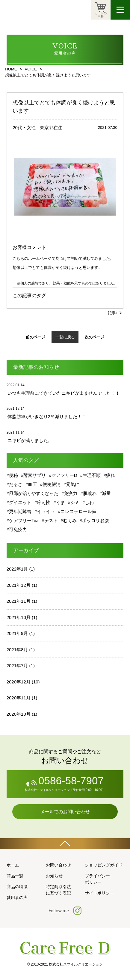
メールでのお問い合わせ (65, 812)
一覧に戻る (65, 337)
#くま (59, 502)
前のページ (35, 337)
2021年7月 (17, 666)
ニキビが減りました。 (30, 440)
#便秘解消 (50, 484)
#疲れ (109, 475)
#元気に (71, 484)
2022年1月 (17, 569)
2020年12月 (19, 682)
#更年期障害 (19, 511)
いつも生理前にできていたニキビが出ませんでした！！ (64, 393)
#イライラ (45, 511)
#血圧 (31, 484)
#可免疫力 (17, 529)
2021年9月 (17, 633)
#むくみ (69, 520)
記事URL (116, 313)
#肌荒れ (88, 493)
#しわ (88, 502)
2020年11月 (19, 698)
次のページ (95, 337)
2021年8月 (17, 650)
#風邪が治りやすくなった (32, 493)
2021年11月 (19, 601)
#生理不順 (90, 475)
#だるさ (15, 484)
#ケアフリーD (63, 475)
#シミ (74, 502)
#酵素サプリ (33, 475)
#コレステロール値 (77, 511)
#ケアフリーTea (23, 520)
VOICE (31, 69)
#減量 (105, 493)
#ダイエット (19, 502)
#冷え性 (42, 502)
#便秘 (12, 475)
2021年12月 (19, 585)
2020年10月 (19, 714)
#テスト (50, 520)
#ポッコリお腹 (94, 520)
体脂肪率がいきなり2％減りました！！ (47, 417)
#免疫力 (69, 493)
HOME (11, 69)
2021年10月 (19, 617)
